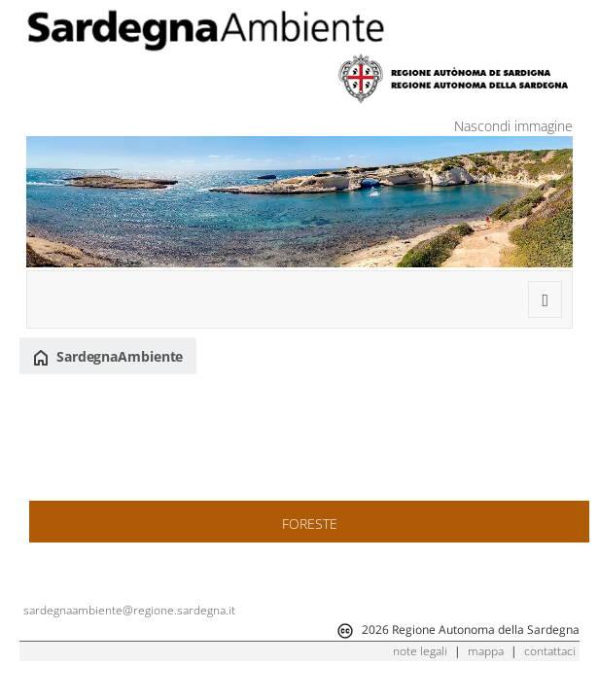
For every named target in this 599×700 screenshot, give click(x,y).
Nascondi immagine (513, 126)
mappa (486, 651)
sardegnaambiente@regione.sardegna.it (129, 610)
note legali (420, 651)
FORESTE (310, 524)
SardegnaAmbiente (108, 357)
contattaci (550, 651)
